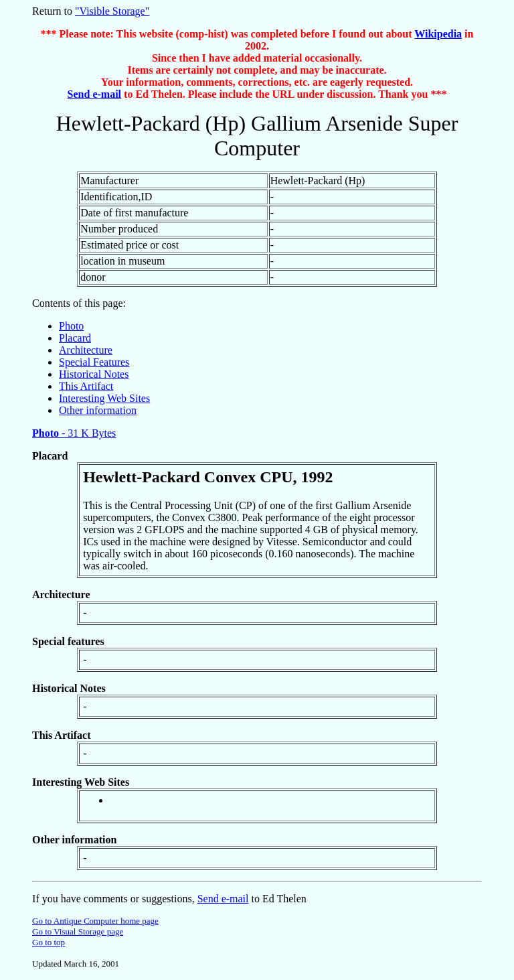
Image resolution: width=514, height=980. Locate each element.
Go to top (49, 942)
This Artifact (86, 386)
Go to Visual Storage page (78, 931)
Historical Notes (94, 374)
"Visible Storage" (112, 11)
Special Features (94, 362)
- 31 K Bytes (74, 433)
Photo (71, 326)
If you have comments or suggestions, (115, 899)
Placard (75, 338)
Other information (98, 410)
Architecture (86, 350)
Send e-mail (94, 94)
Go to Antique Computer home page (95, 921)
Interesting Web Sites (104, 398)
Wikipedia (438, 34)
